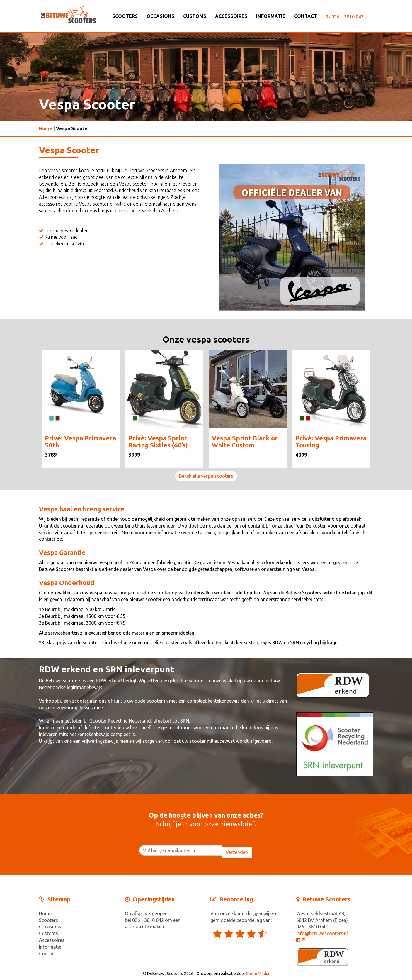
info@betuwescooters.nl (322, 933)
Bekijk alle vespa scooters (206, 476)
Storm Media (258, 974)
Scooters (125, 16)
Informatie (271, 16)
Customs (195, 16)
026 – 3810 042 (345, 17)
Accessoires (231, 16)
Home (46, 128)
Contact (306, 16)
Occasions (160, 16)
